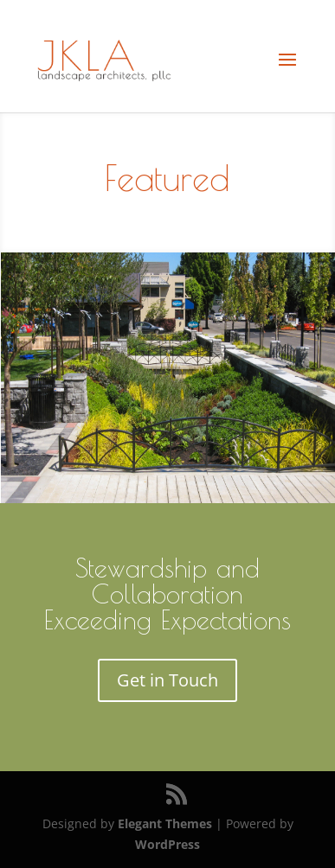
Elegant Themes (165, 823)
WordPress (167, 844)
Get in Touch (167, 680)
